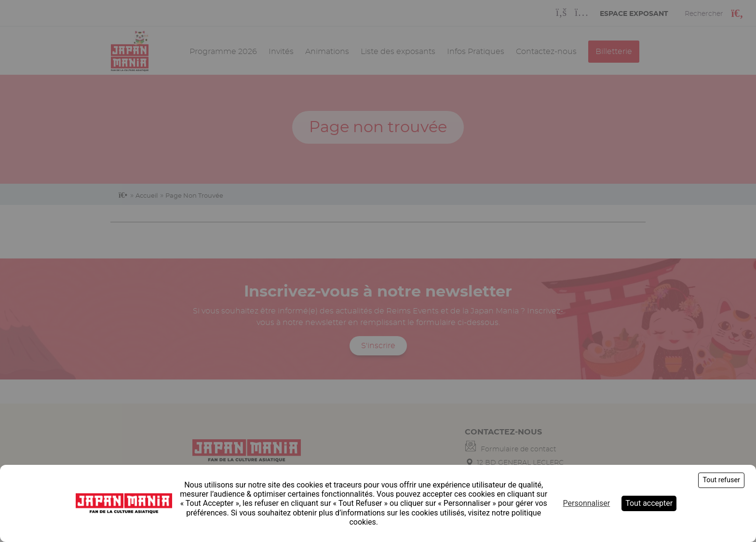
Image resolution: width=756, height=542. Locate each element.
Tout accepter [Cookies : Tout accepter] (649, 503)
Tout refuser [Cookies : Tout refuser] (721, 480)
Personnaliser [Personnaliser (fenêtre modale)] (587, 503)
